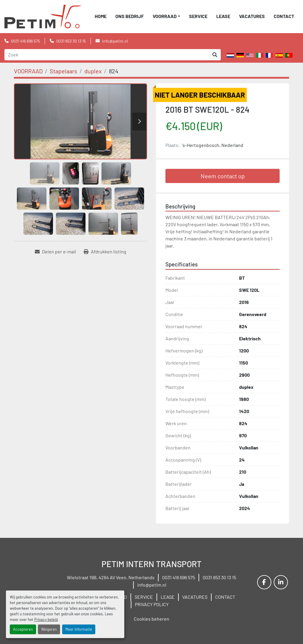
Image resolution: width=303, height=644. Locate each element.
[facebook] (264, 582)
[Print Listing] (105, 252)
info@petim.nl (115, 41)
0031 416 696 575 (25, 41)
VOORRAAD (165, 16)
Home (101, 16)
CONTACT (284, 16)
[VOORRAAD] (28, 71)
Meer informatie (79, 629)
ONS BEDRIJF (130, 16)
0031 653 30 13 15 (71, 41)
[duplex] (93, 71)
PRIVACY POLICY (152, 604)
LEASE (223, 16)
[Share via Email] (55, 252)
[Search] (107, 55)
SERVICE (198, 16)
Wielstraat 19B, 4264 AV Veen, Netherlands (111, 577)
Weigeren (49, 629)
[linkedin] (281, 582)
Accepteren (23, 629)
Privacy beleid (46, 619)
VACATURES (252, 16)
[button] (166, 16)
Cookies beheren (151, 619)
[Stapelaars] (63, 71)
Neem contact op (223, 176)
